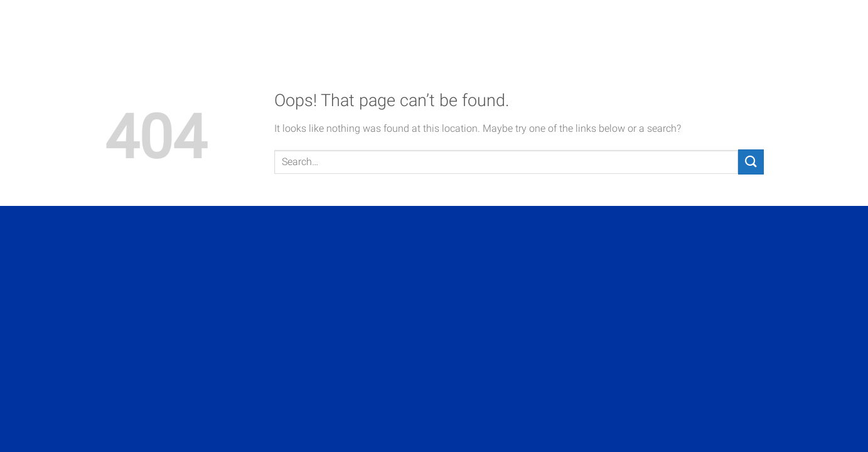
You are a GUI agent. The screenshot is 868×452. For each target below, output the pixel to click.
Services (620, 26)
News (747, 26)
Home (434, 26)
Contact (689, 26)
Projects (549, 26)
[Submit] (751, 162)
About (485, 26)
